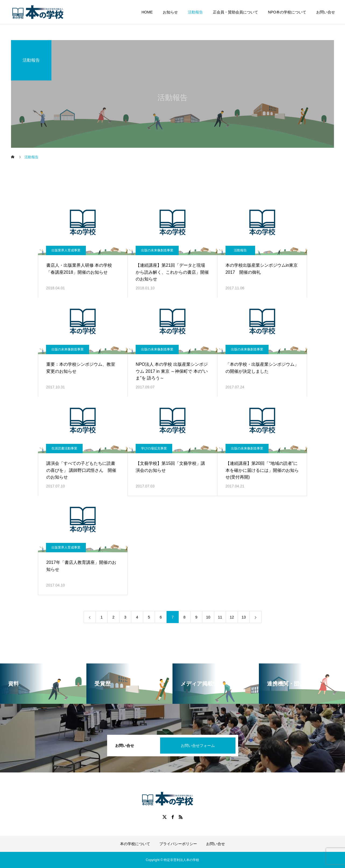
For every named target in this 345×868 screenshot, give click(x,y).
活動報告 (195, 12)
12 (232, 617)
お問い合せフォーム (198, 746)
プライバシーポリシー (178, 844)
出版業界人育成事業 (66, 250)
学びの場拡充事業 (154, 448)
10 (208, 617)
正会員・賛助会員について (235, 12)
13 (244, 617)
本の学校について (135, 844)
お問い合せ (326, 12)
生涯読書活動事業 (64, 448)
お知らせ (170, 12)
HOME (147, 12)
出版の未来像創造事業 (157, 250)
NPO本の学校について (287, 12)
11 (220, 617)
